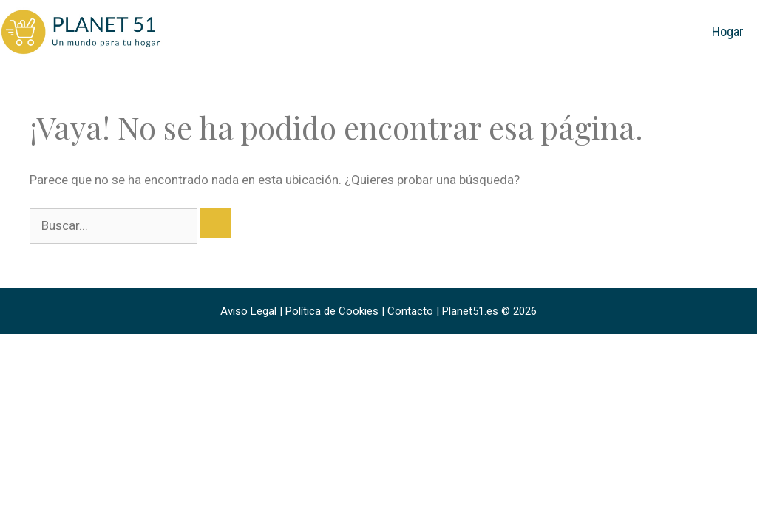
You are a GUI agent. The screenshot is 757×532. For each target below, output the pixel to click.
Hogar (728, 31)
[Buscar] (216, 223)
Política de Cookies (332, 311)
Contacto (410, 311)
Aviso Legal (248, 311)
